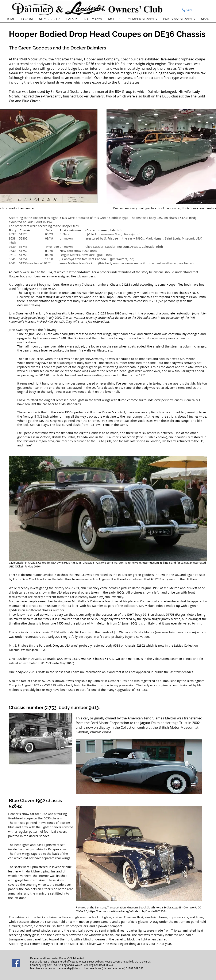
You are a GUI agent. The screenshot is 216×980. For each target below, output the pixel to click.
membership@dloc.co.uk (71, 968)
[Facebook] (16, 963)
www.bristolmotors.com (178, 632)
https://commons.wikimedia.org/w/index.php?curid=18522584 (127, 911)
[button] (196, 10)
